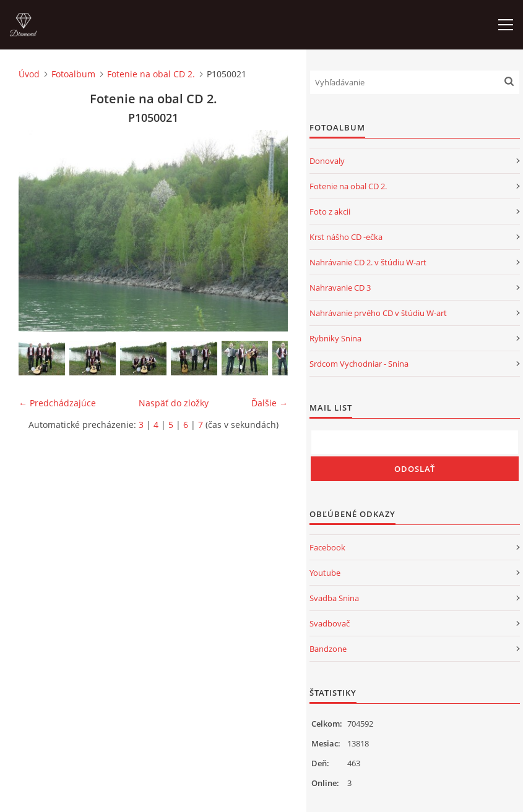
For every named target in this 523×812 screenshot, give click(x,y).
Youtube (325, 573)
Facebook (327, 547)
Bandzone (328, 649)
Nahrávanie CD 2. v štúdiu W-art (368, 262)
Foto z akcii (330, 212)
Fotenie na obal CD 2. (151, 74)
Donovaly (327, 161)
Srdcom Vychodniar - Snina (359, 364)
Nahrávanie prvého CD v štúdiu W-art (378, 313)
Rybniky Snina (335, 338)
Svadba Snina (334, 598)
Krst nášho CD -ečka (346, 237)
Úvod (29, 74)
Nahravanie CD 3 (340, 288)
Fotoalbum (73, 74)
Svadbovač (330, 623)
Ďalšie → (270, 403)
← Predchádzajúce (57, 403)
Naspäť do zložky (174, 403)
